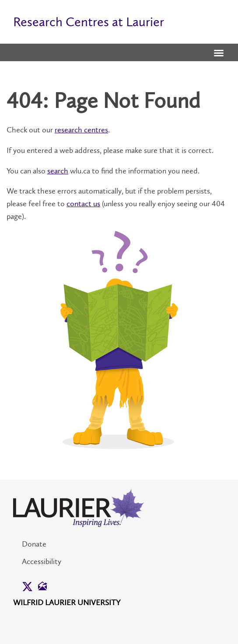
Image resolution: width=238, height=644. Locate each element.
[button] (219, 54)
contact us (83, 204)
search (58, 171)
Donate (34, 544)
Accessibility (42, 561)
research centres (81, 130)
